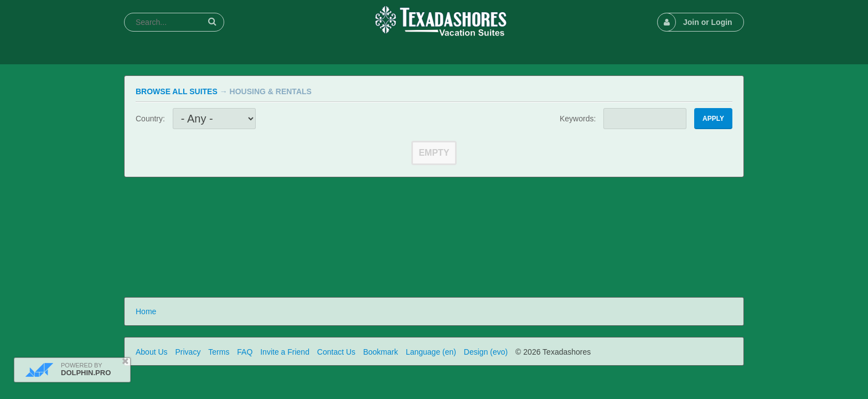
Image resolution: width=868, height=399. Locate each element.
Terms (219, 352)
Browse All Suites (177, 91)
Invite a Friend (285, 352)
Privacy (188, 352)
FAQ (245, 352)
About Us (152, 352)
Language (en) (431, 352)
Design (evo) (486, 352)
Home (146, 311)
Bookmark (381, 352)
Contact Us (336, 352)
